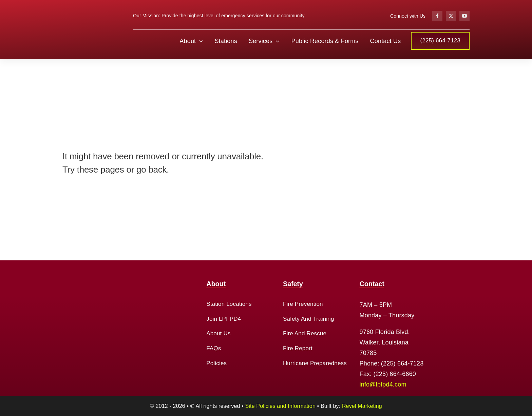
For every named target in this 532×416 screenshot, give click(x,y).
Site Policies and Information (280, 406)
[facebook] (437, 16)
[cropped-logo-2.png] (88, 7)
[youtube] (464, 16)
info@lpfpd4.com (383, 384)
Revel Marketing (362, 406)
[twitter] (451, 16)
